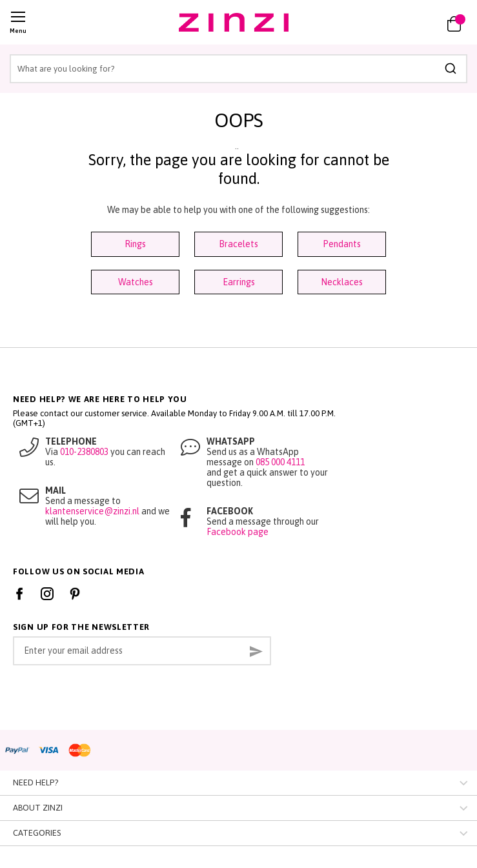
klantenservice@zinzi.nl (92, 511)
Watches (136, 282)
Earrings (239, 282)
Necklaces (342, 282)
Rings (135, 244)
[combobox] (238, 69)
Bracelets (238, 244)
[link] (417, 23)
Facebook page (238, 532)
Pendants (342, 244)
